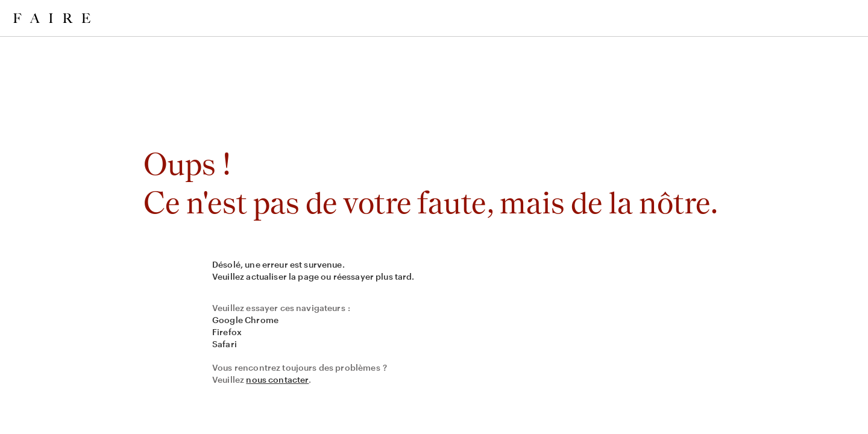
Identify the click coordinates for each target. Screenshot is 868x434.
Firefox (227, 332)
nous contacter (277, 379)
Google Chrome (245, 320)
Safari (225, 344)
